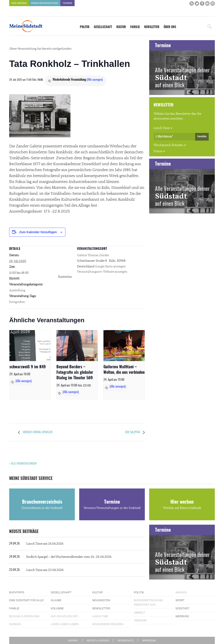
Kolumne (57, 608)
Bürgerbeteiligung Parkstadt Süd (148, 602)
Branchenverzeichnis (45, 3)
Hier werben (19, 3)
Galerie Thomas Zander (93, 255)
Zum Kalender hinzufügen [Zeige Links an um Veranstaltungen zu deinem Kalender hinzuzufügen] (38, 232)
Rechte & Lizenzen (98, 641)
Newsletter (152, 27)
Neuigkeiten (101, 600)
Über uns (170, 27)
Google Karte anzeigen (110, 267)
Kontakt (73, 641)
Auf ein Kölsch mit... (65, 616)
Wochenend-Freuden (168, 145)
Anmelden (202, 136)
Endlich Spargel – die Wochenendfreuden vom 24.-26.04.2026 (60, 557)
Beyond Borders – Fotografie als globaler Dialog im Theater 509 (75, 373)
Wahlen (181, 592)
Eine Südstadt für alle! (26, 600)
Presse (158, 151)
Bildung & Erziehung (24, 616)
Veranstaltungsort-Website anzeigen (102, 272)
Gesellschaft (103, 27)
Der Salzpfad (133, 432)
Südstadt (182, 608)
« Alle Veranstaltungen (23, 464)
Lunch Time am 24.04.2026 (36, 544)
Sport (180, 600)
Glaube (56, 600)
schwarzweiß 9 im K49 (28, 367)
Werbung (182, 616)
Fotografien (17, 302)
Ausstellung (17, 290)
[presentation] (30, 346)
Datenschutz (126, 641)
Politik (85, 27)
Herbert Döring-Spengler (37, 432)
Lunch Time (162, 128)
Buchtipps (17, 592)
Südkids (15, 624)
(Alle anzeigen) (95, 80)
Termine (67, 3)
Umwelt (139, 613)
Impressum (149, 641)
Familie (135, 27)
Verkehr (140, 621)
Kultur (121, 27)
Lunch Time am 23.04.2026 (36, 570)
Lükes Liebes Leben (65, 624)
